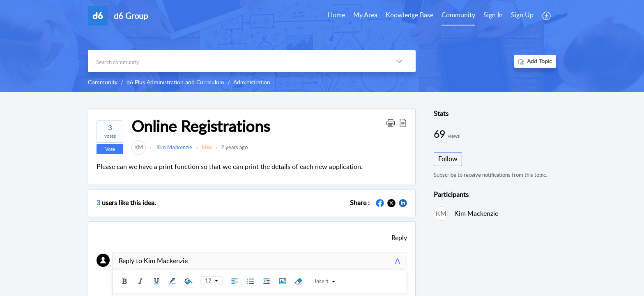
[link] (139, 147)
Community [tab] (458, 15)
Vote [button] (110, 149)
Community (103, 82)
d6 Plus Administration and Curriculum (175, 82)
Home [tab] (336, 15)
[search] (235, 61)
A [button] (398, 261)
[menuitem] (493, 16)
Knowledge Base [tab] (409, 15)
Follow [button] (448, 159)
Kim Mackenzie (174, 147)
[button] (547, 16)
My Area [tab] (365, 15)
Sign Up (522, 15)
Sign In (493, 15)
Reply (399, 238)
